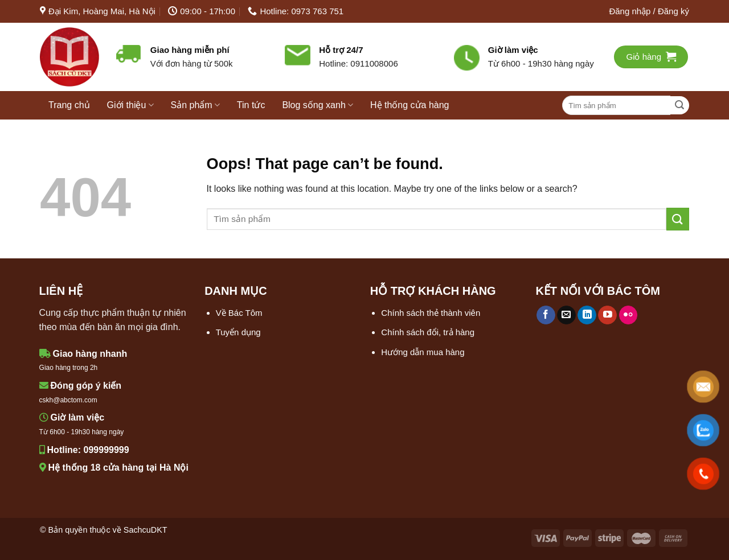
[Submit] (680, 106)
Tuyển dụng (238, 332)
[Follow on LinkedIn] (587, 315)
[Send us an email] (566, 315)
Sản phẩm (195, 105)
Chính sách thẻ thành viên (431, 313)
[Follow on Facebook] (546, 315)
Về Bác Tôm (239, 313)
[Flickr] (628, 315)
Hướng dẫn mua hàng (423, 352)
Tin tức (251, 105)
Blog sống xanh (318, 105)
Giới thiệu (130, 105)
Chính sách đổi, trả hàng (428, 332)
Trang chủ (69, 105)
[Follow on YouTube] (607, 315)
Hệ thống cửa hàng (410, 105)
